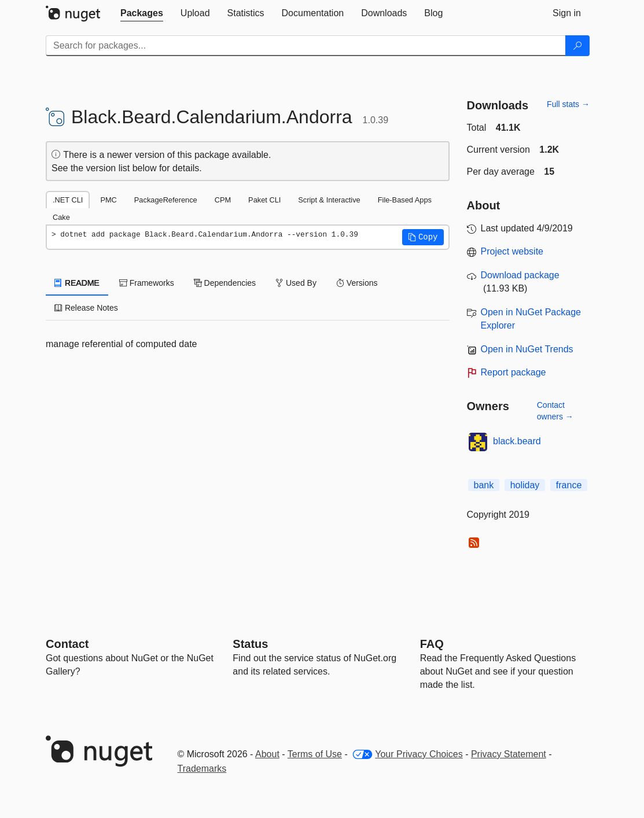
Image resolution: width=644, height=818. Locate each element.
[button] (423, 237)
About (267, 754)
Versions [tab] (357, 283)
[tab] (142, 13)
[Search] (577, 46)
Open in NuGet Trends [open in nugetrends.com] (527, 349)
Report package (514, 372)
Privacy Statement (509, 754)
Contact (67, 644)
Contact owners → (555, 411)
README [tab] (77, 283)
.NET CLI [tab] (68, 200)
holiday (525, 485)
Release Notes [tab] (86, 308)
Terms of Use (315, 754)
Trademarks (202, 769)
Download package (520, 275)
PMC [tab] (108, 200)
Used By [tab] (296, 283)
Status (250, 644)
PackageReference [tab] (166, 200)
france (569, 485)
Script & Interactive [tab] (329, 200)
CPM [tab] (223, 200)
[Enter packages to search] (306, 46)
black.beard (517, 441)
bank (484, 485)
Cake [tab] (61, 217)
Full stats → (568, 104)
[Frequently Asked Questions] (432, 644)
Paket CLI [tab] (264, 200)
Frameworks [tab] (147, 283)
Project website (512, 251)
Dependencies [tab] (225, 283)
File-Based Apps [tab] (405, 200)
